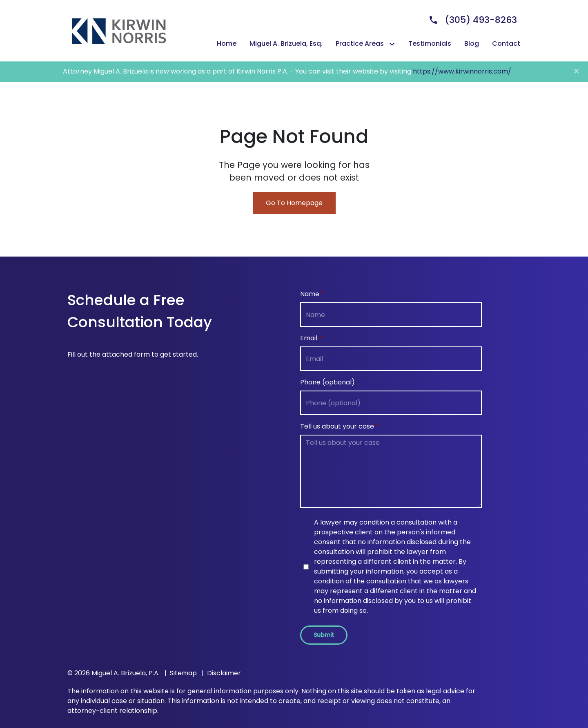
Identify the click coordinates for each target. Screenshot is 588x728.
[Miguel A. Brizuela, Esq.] (286, 44)
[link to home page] (118, 30)
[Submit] (324, 635)
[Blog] (472, 44)
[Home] (227, 44)
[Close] (576, 71)
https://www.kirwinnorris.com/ (462, 71)
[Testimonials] (430, 44)
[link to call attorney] (469, 20)
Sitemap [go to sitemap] (183, 673)
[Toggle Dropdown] (394, 44)
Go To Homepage (294, 203)
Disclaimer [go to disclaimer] (224, 673)
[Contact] (506, 44)
